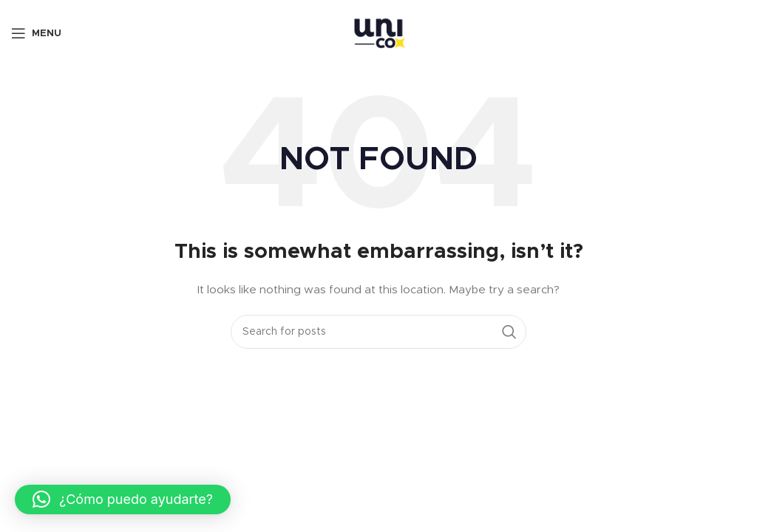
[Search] (378, 332)
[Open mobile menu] (36, 33)
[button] (123, 499)
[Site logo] (378, 33)
